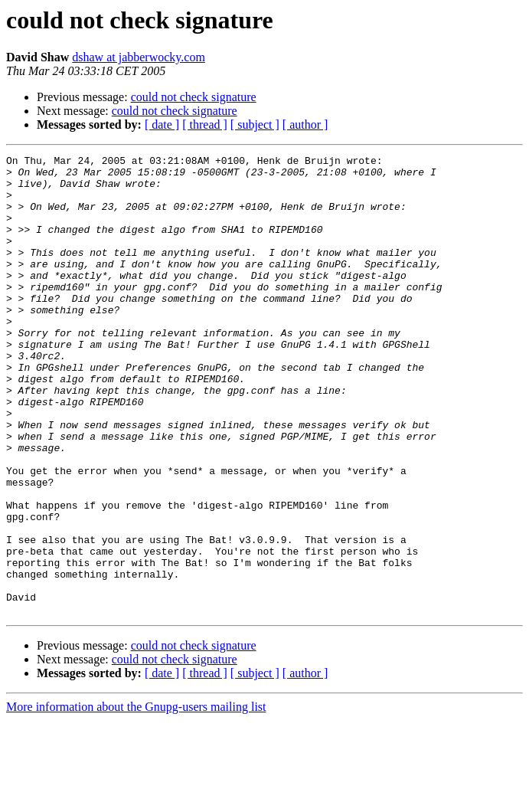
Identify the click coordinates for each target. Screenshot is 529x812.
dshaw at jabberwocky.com (139, 57)
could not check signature (194, 97)
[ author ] (305, 124)
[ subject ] (255, 124)
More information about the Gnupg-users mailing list (136, 799)
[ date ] (162, 124)
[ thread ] (205, 124)
